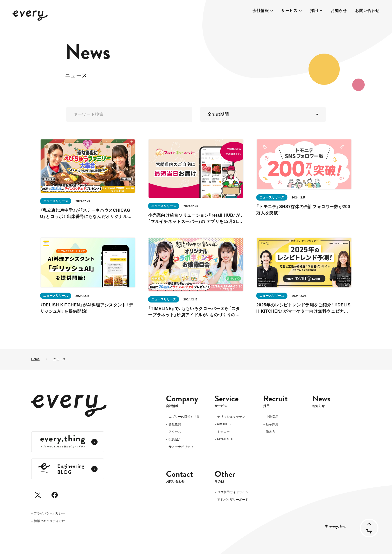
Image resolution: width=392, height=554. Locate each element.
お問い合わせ (367, 11)
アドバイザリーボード (233, 500)
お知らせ (339, 11)
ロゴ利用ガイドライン (233, 492)
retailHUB (224, 424)
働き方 (271, 432)
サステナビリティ (181, 447)
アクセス (175, 432)
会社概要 (175, 424)
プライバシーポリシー (49, 514)
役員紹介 (175, 439)
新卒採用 (272, 424)
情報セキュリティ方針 (49, 521)
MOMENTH (225, 439)
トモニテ (223, 432)
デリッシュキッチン (231, 417)
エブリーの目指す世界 (184, 417)
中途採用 (272, 417)
